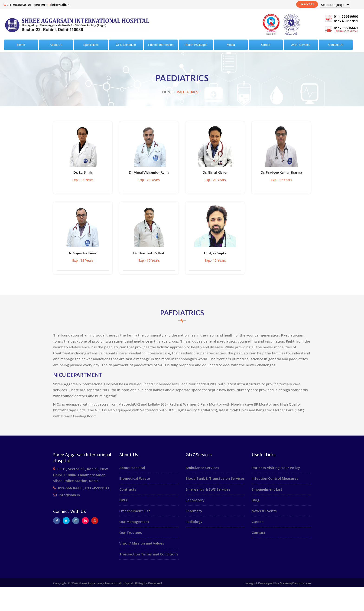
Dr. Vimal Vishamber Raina (149, 172)
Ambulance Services (202, 468)
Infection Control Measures (275, 478)
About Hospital (132, 468)
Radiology (194, 522)
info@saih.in (60, 5)
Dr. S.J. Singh (83, 172)
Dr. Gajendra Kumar (83, 253)
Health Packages (196, 45)
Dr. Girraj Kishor (215, 172)
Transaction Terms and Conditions (149, 554)
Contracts (128, 489)
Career (266, 45)
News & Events (264, 511)
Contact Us (336, 45)
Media (231, 45)
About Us (56, 45)
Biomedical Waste (135, 478)
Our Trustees (131, 532)
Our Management (134, 522)
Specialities (91, 45)
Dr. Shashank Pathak (149, 253)
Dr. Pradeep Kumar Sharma (281, 172)
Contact (258, 532)
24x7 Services (301, 45)
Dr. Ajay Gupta (215, 253)
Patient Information (161, 45)
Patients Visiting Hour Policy (276, 468)
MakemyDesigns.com (295, 583)
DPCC (124, 500)
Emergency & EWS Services (208, 489)
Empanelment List (135, 511)
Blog (256, 500)
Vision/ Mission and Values (142, 543)
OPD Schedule (126, 45)
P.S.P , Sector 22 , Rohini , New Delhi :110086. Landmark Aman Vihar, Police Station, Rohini (80, 475)
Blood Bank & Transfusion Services (215, 478)
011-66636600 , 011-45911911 (27, 5)
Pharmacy (194, 511)
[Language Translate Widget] (335, 5)
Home (21, 45)
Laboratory (195, 500)
